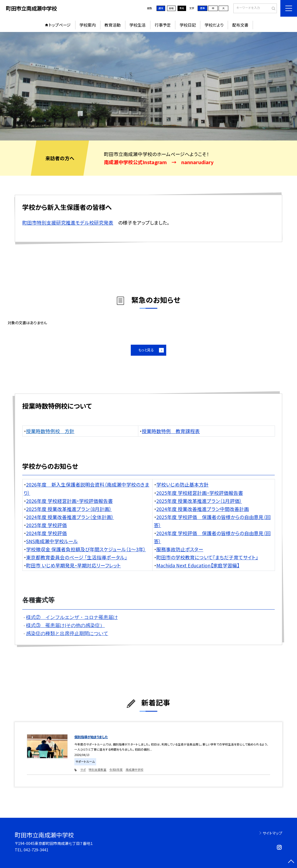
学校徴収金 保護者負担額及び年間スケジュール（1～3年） (86, 549)
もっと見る (146, 350)
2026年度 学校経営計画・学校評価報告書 (69, 501)
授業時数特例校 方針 (50, 431)
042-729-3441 (36, 850)
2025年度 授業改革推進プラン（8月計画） (69, 509)
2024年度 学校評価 (46, 533)
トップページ (60, 25)
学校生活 (137, 25)
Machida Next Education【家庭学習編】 (198, 565)
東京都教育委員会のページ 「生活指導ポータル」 (77, 557)
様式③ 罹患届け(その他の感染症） (66, 625)
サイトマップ (272, 833)
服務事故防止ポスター (180, 549)
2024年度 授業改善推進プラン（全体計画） (70, 517)
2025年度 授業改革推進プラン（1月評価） (199, 501)
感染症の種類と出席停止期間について (67, 633)
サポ (83, 770)
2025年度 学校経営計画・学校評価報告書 (200, 493)
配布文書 (240, 25)
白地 (171, 8)
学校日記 (188, 25)
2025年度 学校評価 (46, 525)
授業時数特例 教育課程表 (171, 431)
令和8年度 (116, 770)
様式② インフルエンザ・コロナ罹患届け (72, 617)
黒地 (182, 8)
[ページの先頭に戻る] (291, 862)
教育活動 (113, 25)
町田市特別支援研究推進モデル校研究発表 (68, 222)
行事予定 (163, 25)
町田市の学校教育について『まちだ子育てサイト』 (207, 557)
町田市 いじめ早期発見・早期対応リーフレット (73, 565)
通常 (161, 8)
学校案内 (88, 25)
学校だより (214, 25)
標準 (202, 8)
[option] (148, 86)
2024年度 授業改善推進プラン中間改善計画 (203, 509)
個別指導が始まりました (91, 737)
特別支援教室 (97, 770)
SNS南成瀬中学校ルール (52, 541)
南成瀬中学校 (135, 770)
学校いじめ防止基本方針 (182, 484)
